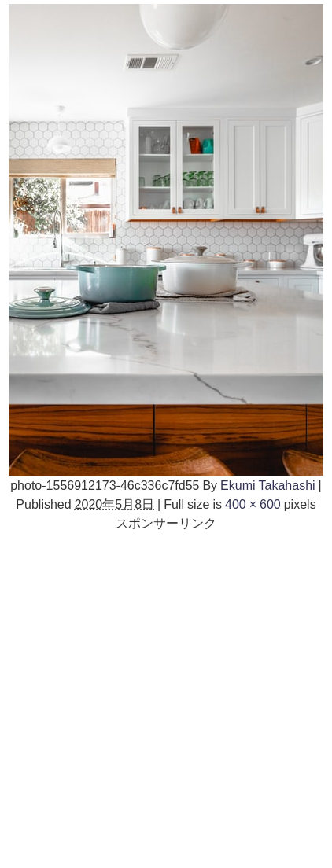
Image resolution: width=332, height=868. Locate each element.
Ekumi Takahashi (268, 485)
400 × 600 (253, 504)
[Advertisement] (166, 698)
